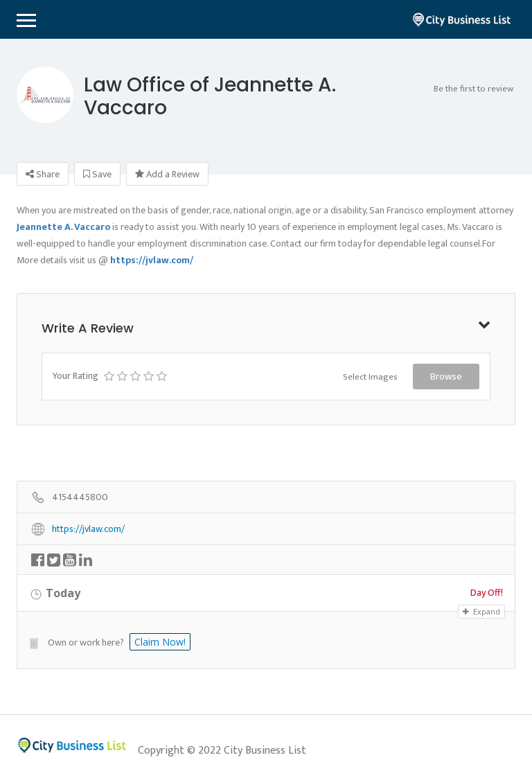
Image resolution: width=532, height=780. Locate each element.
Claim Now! (160, 642)
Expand (481, 611)
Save (97, 174)
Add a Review (167, 174)
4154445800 (80, 498)
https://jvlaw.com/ (88, 530)
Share (43, 174)
